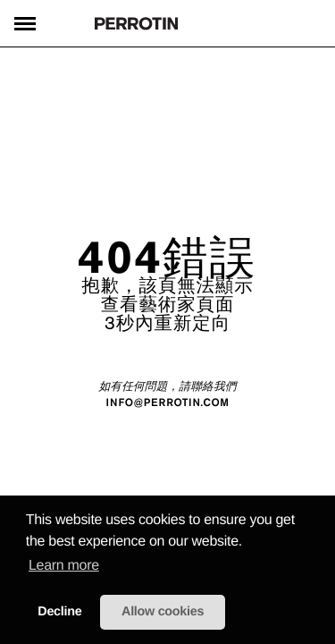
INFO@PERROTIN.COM (167, 403)
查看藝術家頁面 (168, 304)
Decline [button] (59, 612)
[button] (248, 543)
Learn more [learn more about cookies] (64, 566)
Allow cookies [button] (163, 612)
